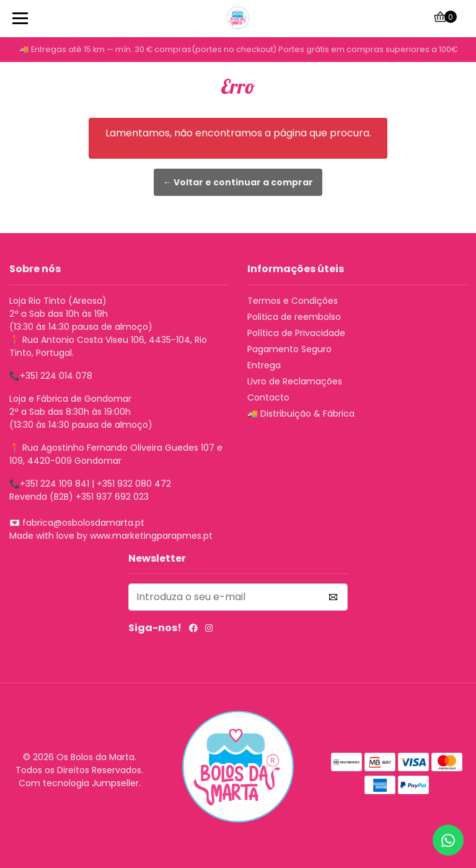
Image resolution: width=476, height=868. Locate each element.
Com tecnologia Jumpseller (79, 783)
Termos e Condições (293, 301)
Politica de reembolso (294, 317)
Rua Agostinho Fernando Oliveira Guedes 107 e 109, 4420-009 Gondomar (116, 454)
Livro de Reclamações (295, 381)
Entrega (264, 365)
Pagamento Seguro (289, 349)
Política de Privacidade (296, 333)
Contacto (268, 397)
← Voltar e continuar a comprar (238, 182)
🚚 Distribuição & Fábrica (301, 414)
